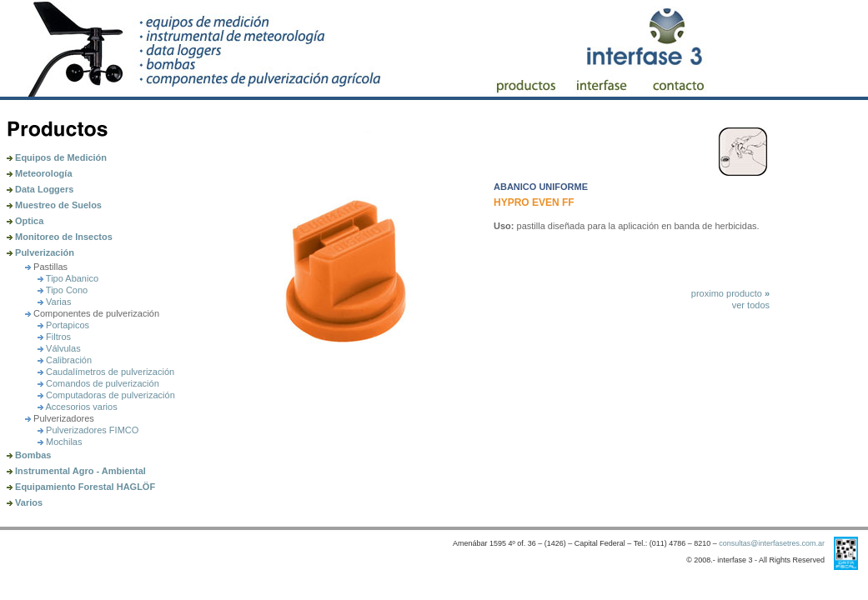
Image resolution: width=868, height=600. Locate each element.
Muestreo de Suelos (54, 205)
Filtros (54, 337)
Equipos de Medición (57, 157)
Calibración (65, 360)
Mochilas (60, 442)
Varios (25, 502)
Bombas (29, 455)
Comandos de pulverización (98, 383)
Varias (54, 302)
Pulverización (40, 252)
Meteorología (40, 173)
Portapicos (63, 325)
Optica (25, 221)
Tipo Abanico (68, 278)
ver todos (751, 305)
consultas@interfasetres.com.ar (772, 543)
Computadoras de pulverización (106, 395)
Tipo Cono (63, 290)
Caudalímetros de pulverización (106, 372)
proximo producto (730, 293)
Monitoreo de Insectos (60, 237)
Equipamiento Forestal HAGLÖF (81, 487)
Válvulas (59, 348)
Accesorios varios (78, 407)
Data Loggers (40, 189)
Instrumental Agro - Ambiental (76, 471)
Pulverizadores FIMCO (88, 430)
